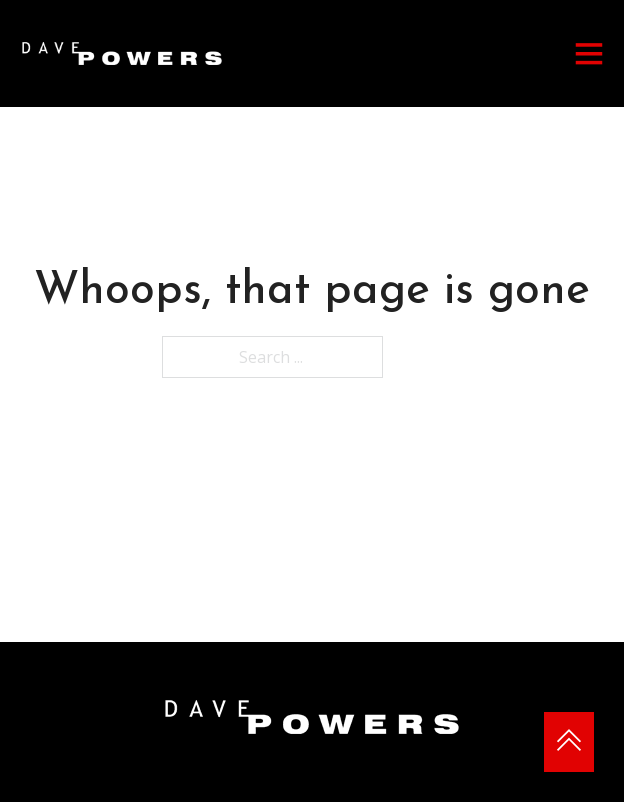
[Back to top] (569, 742)
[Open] (589, 53)
